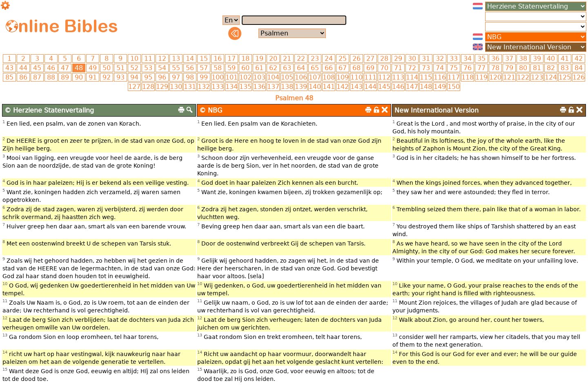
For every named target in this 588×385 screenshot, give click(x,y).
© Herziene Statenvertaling (49, 110)
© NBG (211, 110)
